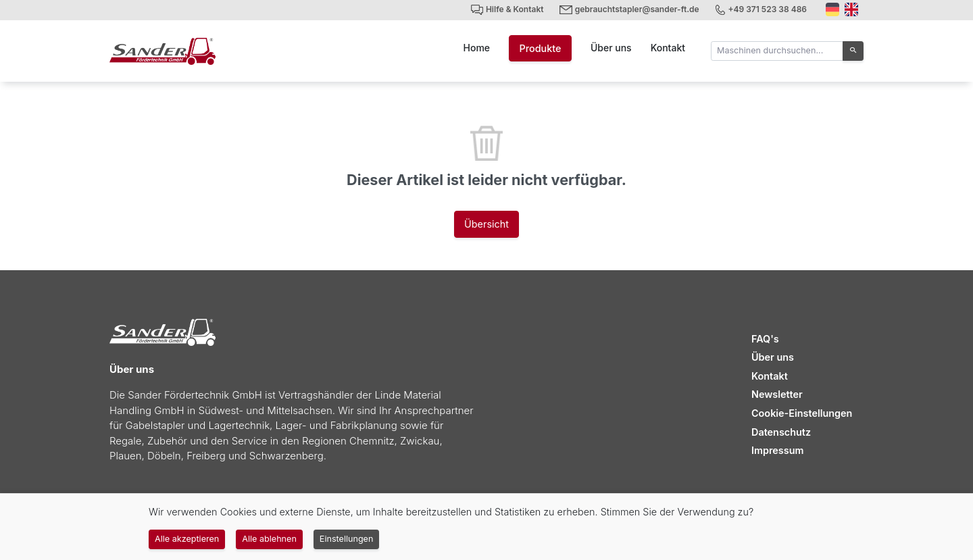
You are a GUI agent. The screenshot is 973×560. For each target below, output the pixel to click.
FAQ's (765, 339)
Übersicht (487, 224)
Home (477, 48)
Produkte (540, 48)
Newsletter (777, 394)
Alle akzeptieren (187, 539)
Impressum (777, 450)
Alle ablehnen (269, 539)
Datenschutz (781, 432)
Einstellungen (347, 539)
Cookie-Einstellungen (802, 413)
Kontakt (668, 48)
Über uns (611, 48)
